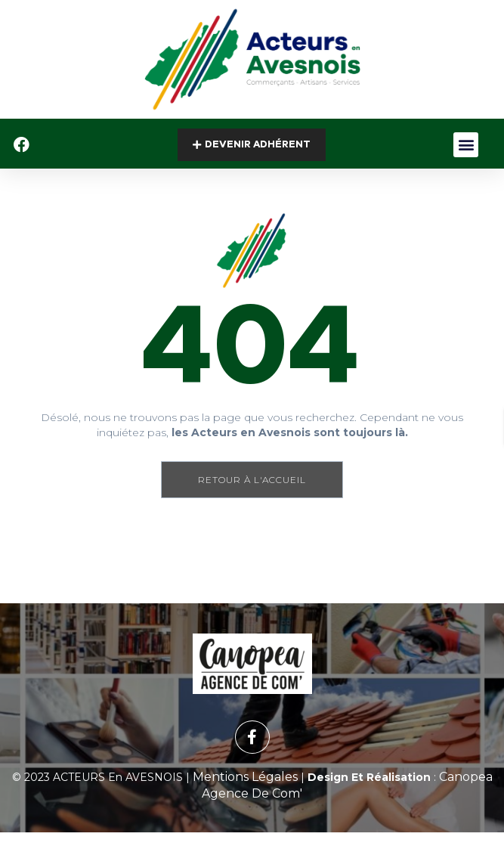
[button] (466, 145)
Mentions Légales (245, 777)
